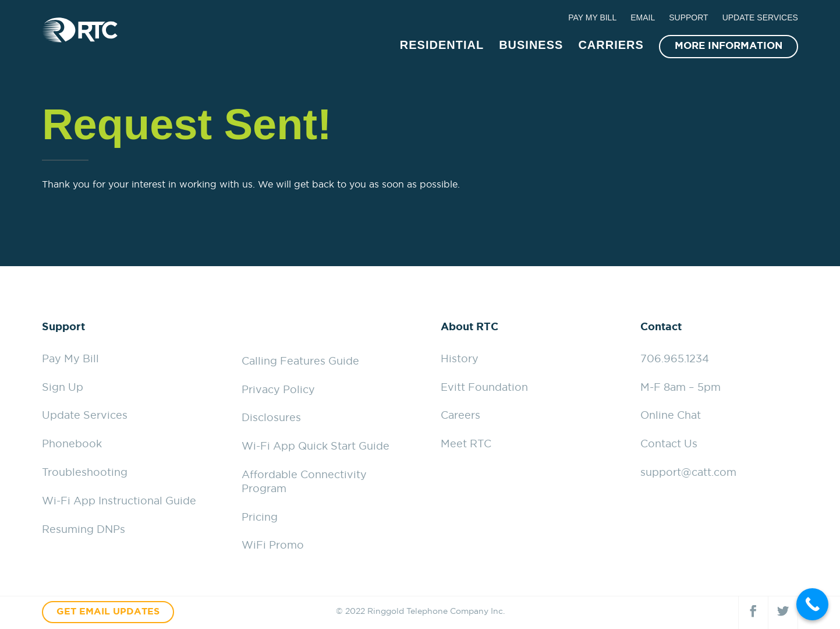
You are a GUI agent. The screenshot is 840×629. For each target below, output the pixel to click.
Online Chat (671, 416)
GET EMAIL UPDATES (108, 612)
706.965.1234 (675, 359)
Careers (460, 416)
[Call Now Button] (812, 604)
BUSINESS (531, 44)
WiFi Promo (273, 546)
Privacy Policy (278, 390)
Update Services (85, 416)
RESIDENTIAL (442, 44)
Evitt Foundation (484, 388)
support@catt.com (688, 473)
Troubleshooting (85, 473)
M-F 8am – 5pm (680, 388)
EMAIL (643, 17)
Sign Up (63, 388)
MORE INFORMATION (729, 45)
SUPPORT (688, 17)
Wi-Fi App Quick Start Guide (316, 447)
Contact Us (669, 444)
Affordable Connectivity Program (304, 482)
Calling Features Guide (300, 362)
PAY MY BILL (592, 17)
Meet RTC (466, 444)
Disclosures (271, 418)
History (460, 359)
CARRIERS (611, 44)
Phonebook (72, 444)
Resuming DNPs (84, 530)
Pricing (260, 518)
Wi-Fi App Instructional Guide (119, 501)
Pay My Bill (70, 359)
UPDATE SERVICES (760, 17)
